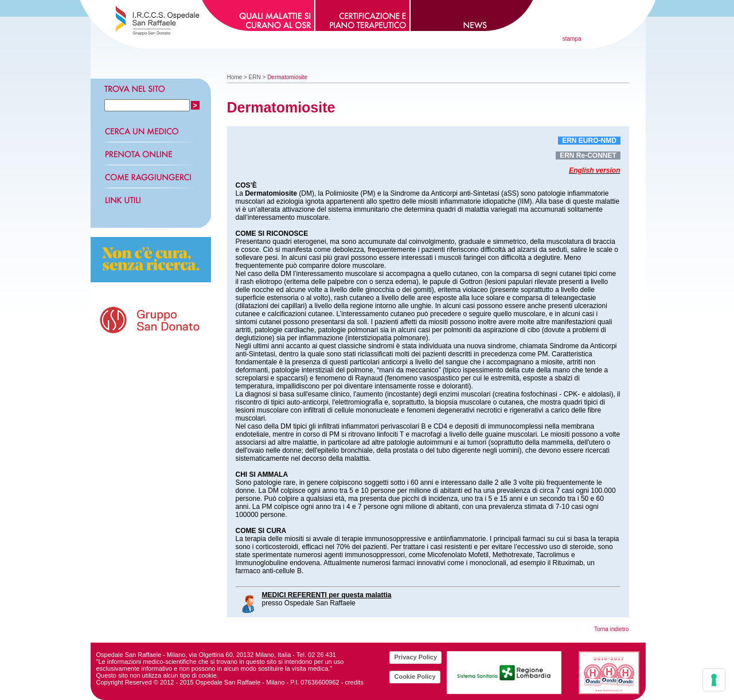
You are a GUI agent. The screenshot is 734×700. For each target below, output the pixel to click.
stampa (572, 39)
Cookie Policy (415, 676)
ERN (255, 77)
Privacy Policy (415, 657)
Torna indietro (612, 629)
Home (235, 77)
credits (354, 682)
